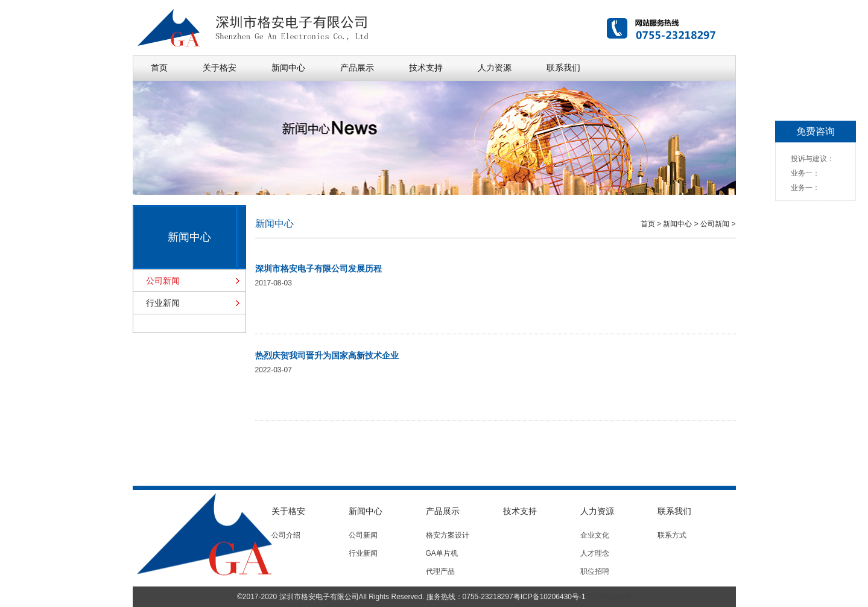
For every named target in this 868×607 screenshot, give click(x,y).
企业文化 (595, 535)
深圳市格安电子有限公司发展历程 (318, 269)
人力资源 (495, 68)
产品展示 (357, 68)
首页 (159, 68)
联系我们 (563, 68)
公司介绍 (286, 535)
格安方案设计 (448, 535)
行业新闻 (163, 303)
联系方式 (672, 535)
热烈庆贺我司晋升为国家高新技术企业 (327, 355)
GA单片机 (442, 553)
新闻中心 (288, 68)
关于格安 (220, 68)
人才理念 (595, 553)
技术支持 (426, 68)
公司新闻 (163, 281)
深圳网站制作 (609, 597)
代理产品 (440, 571)
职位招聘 (595, 571)
